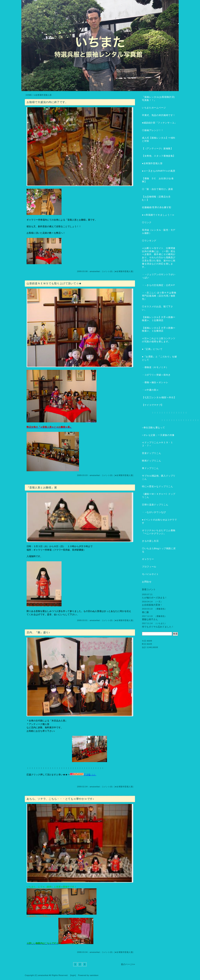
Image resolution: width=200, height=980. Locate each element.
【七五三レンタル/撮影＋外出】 (159, 397)
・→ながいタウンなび (154, 512)
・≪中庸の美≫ (150, 390)
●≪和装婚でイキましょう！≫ (158, 215)
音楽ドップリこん (151, 453)
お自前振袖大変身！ (152, 605)
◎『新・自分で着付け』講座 (157, 189)
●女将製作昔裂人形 (124, 271)
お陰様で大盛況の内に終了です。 (47, 102)
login (73, 975)
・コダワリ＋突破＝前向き (156, 375)
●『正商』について (152, 349)
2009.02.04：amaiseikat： (90, 787)
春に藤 (145, 612)
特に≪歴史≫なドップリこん (157, 486)
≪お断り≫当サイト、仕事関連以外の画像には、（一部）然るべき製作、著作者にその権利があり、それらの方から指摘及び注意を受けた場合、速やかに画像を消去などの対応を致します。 (159, 258)
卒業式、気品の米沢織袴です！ (159, 115)
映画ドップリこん (151, 461)
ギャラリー (148, 559)
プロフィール (149, 567)
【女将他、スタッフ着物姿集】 (159, 156)
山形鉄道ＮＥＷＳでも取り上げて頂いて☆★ (54, 283)
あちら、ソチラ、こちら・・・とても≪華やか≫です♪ (60, 799)
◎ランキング (149, 241)
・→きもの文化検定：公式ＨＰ (159, 285)
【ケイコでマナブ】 (153, 405)
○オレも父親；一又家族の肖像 (158, 435)
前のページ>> (128, 964)
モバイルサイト (150, 574)
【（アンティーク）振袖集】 (157, 148)
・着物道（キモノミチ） (155, 367)
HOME (29, 95)
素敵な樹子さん (150, 619)
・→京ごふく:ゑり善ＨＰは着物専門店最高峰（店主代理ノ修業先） (159, 296)
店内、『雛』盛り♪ (38, 632)
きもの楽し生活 (150, 541)
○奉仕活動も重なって (153, 428)
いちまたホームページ (154, 108)
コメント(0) (107, 271)
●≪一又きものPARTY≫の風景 (159, 171)
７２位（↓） (83, 775)
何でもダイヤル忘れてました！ (158, 627)
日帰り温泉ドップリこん (155, 505)
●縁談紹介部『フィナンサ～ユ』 (159, 123)
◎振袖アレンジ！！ (153, 130)
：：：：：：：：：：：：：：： (165, 412)
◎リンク (147, 222)
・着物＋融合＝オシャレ (155, 382)
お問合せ (147, 582)
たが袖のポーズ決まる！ (154, 598)
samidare (94, 975)
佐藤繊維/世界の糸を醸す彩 (157, 207)
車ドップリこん (150, 468)
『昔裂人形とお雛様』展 (42, 487)
